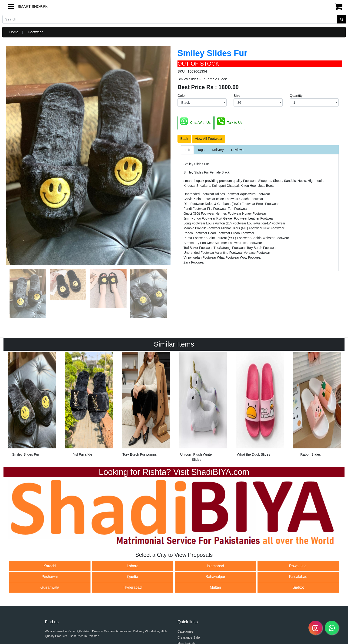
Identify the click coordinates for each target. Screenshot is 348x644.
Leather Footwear (261, 218)
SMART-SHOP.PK (24, 7)
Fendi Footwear (195, 209)
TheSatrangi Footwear (230, 248)
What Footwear (229, 257)
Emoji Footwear (267, 204)
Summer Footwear (229, 243)
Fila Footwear (217, 209)
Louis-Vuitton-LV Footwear (266, 223)
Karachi (50, 566)
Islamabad (215, 566)
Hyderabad (133, 587)
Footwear (35, 32)
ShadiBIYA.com (220, 472)
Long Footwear (195, 223)
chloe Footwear (228, 199)
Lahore (133, 566)
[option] (32, 406)
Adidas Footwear (228, 194)
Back (184, 138)
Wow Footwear (251, 257)
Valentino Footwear (229, 253)
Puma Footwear (196, 238)
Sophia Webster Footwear (270, 238)
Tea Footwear (252, 243)
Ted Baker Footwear (199, 248)
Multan (215, 587)
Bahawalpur (216, 577)
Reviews (237, 150)
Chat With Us (195, 121)
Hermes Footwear (229, 214)
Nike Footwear (274, 228)
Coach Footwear (251, 199)
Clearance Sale (189, 637)
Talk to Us (230, 121)
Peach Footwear (196, 233)
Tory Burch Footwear (262, 248)
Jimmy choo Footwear (200, 218)
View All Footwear (209, 138)
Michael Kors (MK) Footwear (242, 228)
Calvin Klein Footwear (200, 199)
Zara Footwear (194, 262)
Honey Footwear (254, 214)
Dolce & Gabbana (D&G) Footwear (231, 204)
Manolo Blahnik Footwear (202, 228)
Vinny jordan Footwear (200, 257)
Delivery (218, 150)
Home (14, 32)
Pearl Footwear (220, 233)
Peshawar (50, 577)
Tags (201, 150)
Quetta (133, 577)
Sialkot (298, 587)
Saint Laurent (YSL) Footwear (229, 238)
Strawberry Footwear (199, 243)
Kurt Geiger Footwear (232, 218)
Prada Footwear (243, 233)
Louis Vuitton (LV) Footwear (227, 223)
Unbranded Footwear (199, 194)
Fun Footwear (238, 209)
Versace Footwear (257, 253)
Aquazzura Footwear (255, 194)
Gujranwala (50, 587)
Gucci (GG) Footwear (199, 214)
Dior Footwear (194, 204)
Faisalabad (298, 577)
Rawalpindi (298, 566)
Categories (185, 631)
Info (187, 150)
